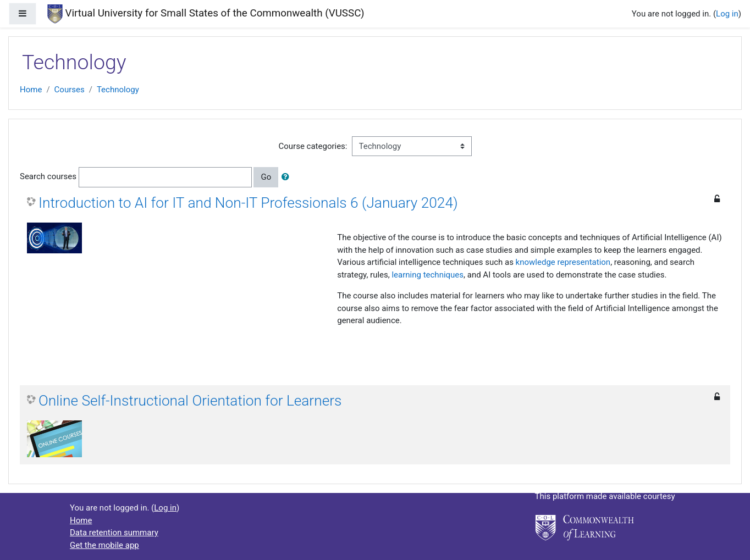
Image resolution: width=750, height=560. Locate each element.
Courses (70, 90)
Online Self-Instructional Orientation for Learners (190, 401)
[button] (288, 177)
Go (266, 177)
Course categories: (313, 146)
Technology (118, 90)
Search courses (48, 176)
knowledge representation (563, 262)
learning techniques (428, 275)
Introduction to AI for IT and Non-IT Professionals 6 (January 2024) (248, 203)
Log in (727, 14)
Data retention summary (114, 533)
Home (31, 90)
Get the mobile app (104, 545)
